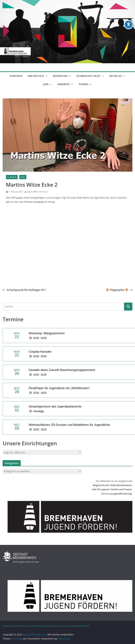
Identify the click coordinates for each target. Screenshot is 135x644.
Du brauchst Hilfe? (88, 76)
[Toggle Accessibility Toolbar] (129, 25)
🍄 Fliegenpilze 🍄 (119, 290)
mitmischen (60, 76)
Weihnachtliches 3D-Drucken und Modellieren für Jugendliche (69, 425)
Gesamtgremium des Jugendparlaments (55, 406)
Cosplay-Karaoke (40, 352)
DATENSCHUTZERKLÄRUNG (33, 626)
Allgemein (12, 177)
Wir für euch (36, 76)
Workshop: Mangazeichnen (47, 333)
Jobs (46, 84)
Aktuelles (116, 76)
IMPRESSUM (9, 626)
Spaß (23, 177)
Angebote (64, 84)
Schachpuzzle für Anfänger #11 (24, 290)
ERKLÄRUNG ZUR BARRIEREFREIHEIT (70, 626)
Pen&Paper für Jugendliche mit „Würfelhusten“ (59, 388)
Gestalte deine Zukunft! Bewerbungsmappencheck (62, 370)
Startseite (16, 76)
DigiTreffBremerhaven (37, 192)
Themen (83, 84)
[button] (46, 76)
